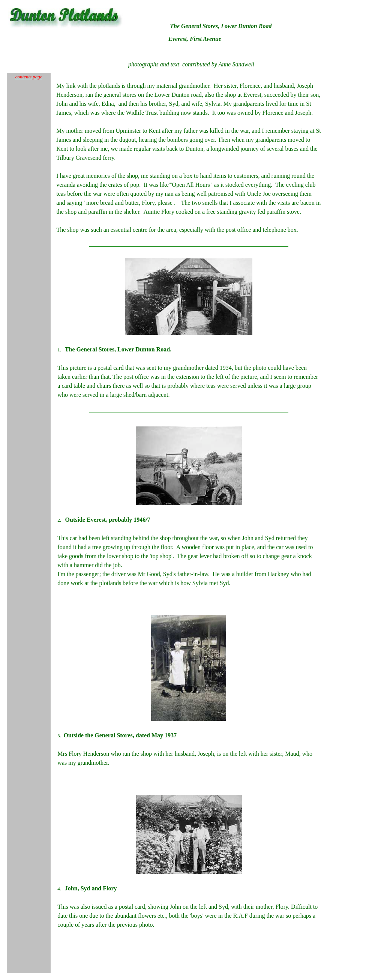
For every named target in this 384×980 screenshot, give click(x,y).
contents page (29, 77)
